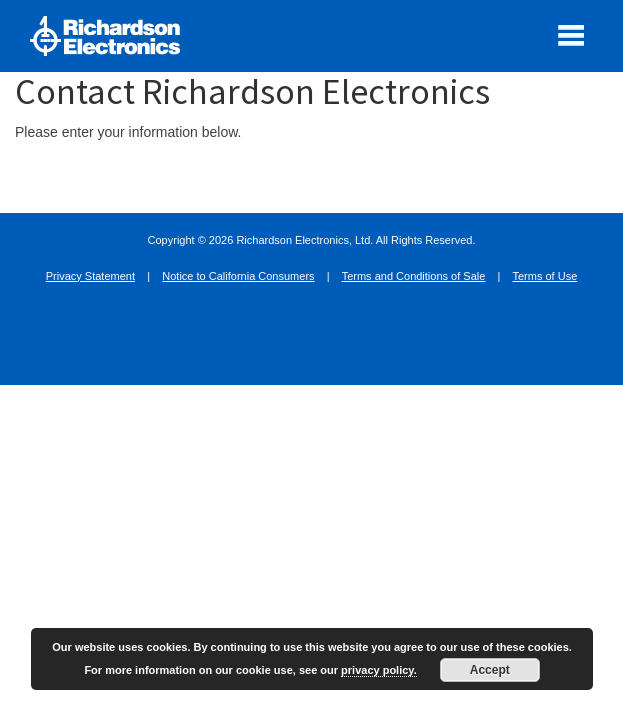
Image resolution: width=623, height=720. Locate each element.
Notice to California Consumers (238, 276)
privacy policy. (379, 670)
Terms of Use (544, 276)
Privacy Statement (90, 276)
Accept (490, 670)
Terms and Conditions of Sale (414, 276)
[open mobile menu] (571, 35)
